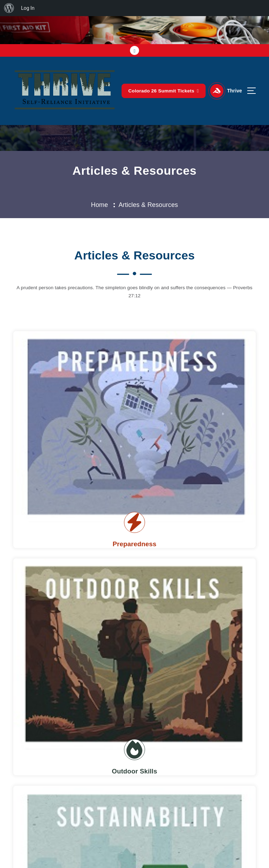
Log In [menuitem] (28, 8)
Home (100, 205)
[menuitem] (9, 8)
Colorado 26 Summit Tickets (164, 91)
